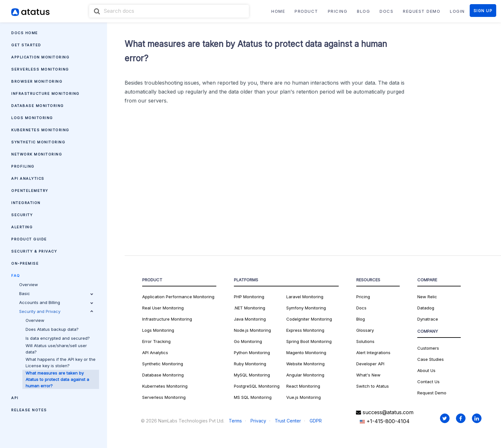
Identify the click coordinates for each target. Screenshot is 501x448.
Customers (428, 348)
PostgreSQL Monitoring (257, 386)
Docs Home (25, 33)
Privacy (258, 421)
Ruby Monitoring (250, 364)
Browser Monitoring (37, 81)
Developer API (370, 364)
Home (278, 11)
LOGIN (457, 11)
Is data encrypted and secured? (58, 338)
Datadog (426, 308)
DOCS (386, 11)
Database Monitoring (38, 106)
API (15, 398)
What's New (368, 375)
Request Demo (432, 393)
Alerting (22, 227)
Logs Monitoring (32, 118)
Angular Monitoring (305, 375)
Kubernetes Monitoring (40, 130)
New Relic (427, 297)
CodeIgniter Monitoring (309, 319)
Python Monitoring (252, 353)
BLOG (363, 11)
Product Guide (29, 239)
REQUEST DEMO (422, 11)
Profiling (23, 166)
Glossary (365, 330)
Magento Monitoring (306, 353)
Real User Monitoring (163, 308)
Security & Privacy (34, 251)
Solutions (365, 341)
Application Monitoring (40, 57)
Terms (235, 421)
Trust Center (288, 421)
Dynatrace (428, 319)
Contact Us (428, 382)
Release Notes (29, 410)
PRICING (338, 11)
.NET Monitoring (250, 308)
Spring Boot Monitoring (309, 341)
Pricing (363, 297)
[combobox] (169, 11)
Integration (26, 203)
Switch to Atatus (373, 386)
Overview (29, 285)
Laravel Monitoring (305, 297)
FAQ (16, 276)
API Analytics (28, 178)
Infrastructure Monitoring (45, 94)
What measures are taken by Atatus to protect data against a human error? (57, 379)
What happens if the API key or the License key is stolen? (61, 362)
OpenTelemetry (30, 191)
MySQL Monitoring (252, 375)
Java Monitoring (250, 319)
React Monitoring (303, 386)
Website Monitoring (305, 364)
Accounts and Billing (56, 302)
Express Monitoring (305, 330)
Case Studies (431, 359)
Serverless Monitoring (40, 69)
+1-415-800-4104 (385, 421)
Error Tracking (156, 341)
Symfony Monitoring (306, 308)
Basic (56, 293)
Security (22, 215)
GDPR (316, 421)
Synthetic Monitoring (38, 142)
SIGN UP (483, 11)
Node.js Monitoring (252, 330)
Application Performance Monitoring (178, 297)
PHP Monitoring (249, 297)
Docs (361, 308)
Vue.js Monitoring (304, 397)
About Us (426, 370)
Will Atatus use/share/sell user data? (56, 349)
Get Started (26, 45)
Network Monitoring (37, 154)
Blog (361, 319)
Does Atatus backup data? (52, 329)
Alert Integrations (373, 353)
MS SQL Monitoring (253, 397)
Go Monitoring (248, 341)
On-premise (25, 263)
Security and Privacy (56, 311)
